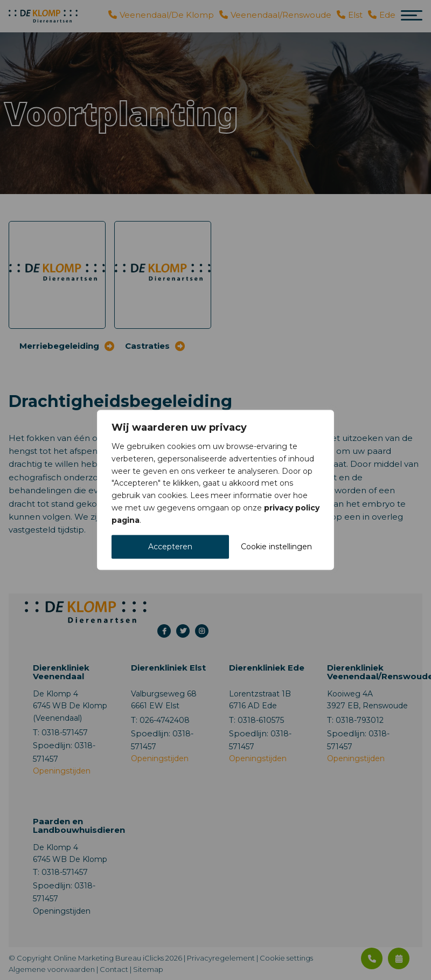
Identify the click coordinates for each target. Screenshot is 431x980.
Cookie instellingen (276, 547)
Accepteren (170, 547)
